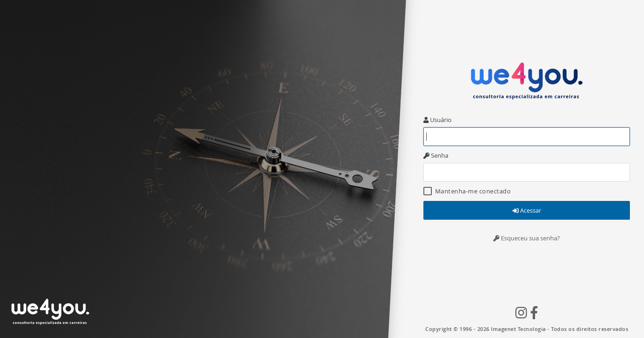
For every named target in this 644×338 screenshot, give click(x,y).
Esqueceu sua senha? (527, 238)
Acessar (527, 210)
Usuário (437, 120)
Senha (436, 155)
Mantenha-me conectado (467, 191)
